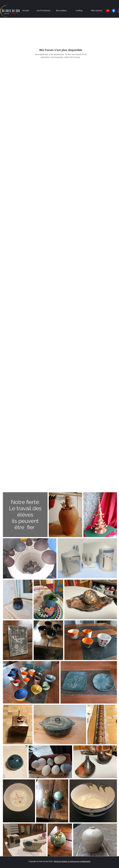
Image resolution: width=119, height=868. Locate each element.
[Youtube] (108, 11)
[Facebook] (114, 11)
